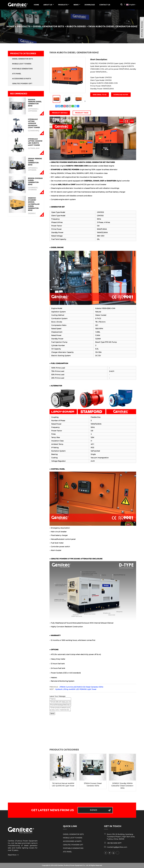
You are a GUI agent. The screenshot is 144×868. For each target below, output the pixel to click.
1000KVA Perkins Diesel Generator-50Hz (35, 103)
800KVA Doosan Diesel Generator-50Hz (35, 181)
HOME (10, 26)
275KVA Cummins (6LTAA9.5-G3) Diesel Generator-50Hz (81, 687)
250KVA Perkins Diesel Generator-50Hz (35, 162)
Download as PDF (121, 95)
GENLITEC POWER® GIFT (22, 84)
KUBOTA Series (76, 26)
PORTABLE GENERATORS (22, 69)
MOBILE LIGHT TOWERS (22, 64)
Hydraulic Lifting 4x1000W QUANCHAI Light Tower (34, 123)
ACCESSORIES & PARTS (22, 79)
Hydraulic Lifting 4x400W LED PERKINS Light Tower (76, 689)
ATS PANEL (17, 74)
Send (52, 713)
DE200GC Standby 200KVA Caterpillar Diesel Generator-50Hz (34, 204)
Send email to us (100, 95)
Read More (12, 855)
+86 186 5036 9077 (114, 843)
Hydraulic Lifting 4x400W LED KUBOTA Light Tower (35, 142)
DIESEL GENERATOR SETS (48, 26)
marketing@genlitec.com (117, 847)
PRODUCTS (24, 26)
